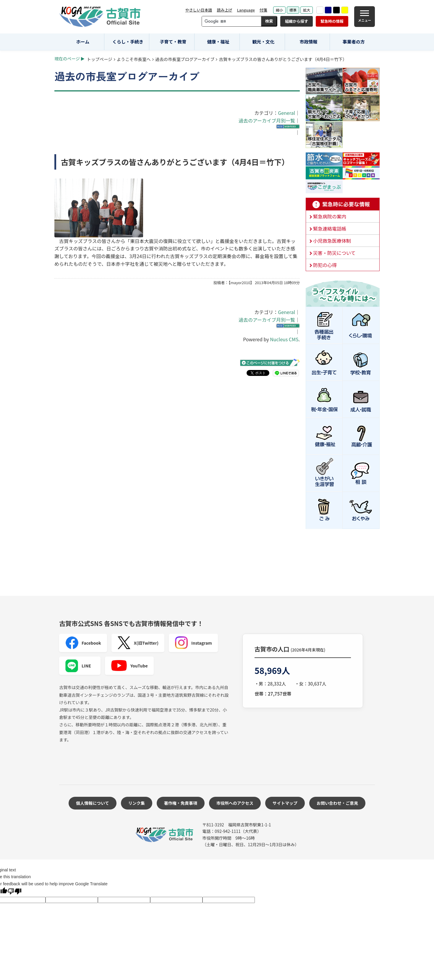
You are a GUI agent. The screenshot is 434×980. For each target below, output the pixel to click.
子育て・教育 (173, 42)
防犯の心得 (325, 265)
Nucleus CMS (284, 339)
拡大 (307, 10)
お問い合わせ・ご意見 (337, 803)
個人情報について (93, 803)
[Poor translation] (14, 892)
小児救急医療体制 (332, 241)
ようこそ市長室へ (134, 59)
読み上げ (224, 10)
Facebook (83, 643)
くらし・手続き (128, 42)
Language (246, 10)
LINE (78, 666)
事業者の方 (354, 42)
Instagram (193, 643)
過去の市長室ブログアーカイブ (185, 59)
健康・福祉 (218, 42)
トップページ (100, 59)
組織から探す (297, 21)
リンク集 (137, 803)
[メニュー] (365, 17)
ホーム (83, 42)
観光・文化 (263, 42)
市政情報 (308, 42)
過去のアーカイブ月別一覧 (267, 120)
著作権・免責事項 (181, 803)
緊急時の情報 (332, 21)
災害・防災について (334, 253)
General (286, 113)
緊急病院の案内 (330, 216)
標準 (293, 10)
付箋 (263, 10)
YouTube (129, 666)
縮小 (279, 10)
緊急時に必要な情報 (343, 204)
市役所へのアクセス (235, 803)
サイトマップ (285, 803)
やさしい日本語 (199, 10)
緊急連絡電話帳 (330, 228)
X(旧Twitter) (138, 643)
